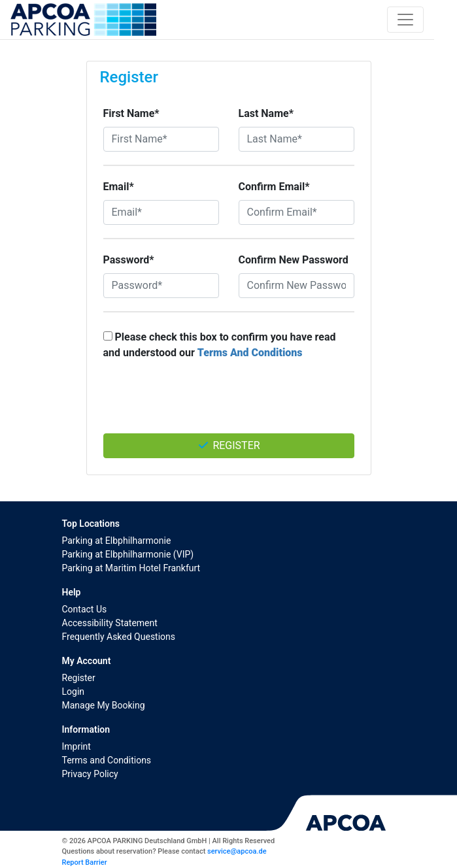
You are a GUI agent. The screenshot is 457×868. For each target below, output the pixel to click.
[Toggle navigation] (405, 20)
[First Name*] (161, 139)
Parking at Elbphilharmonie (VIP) (128, 554)
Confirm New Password (294, 260)
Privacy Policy (90, 774)
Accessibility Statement (110, 623)
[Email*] (161, 212)
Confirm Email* (274, 187)
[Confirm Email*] (296, 212)
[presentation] (229, 403)
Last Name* (266, 113)
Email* (119, 187)
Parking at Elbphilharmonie (117, 541)
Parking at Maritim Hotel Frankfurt (131, 568)
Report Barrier (85, 862)
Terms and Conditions (107, 760)
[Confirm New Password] (296, 286)
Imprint (76, 746)
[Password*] (161, 286)
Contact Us (85, 609)
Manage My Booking (104, 705)
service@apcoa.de (237, 851)
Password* (129, 260)
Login (74, 692)
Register (228, 445)
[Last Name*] (296, 139)
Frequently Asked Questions (119, 637)
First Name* (131, 113)
